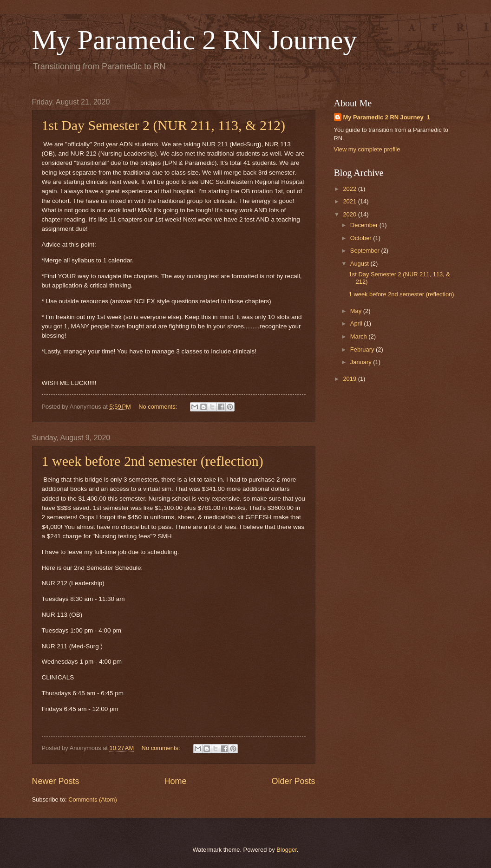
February (363, 349)
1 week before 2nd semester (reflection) (153, 461)
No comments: (159, 407)
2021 (350, 201)
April (357, 323)
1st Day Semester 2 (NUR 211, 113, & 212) (164, 125)
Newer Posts (56, 781)
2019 (350, 379)
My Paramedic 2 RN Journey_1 (387, 117)
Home (175, 781)
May (357, 311)
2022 (350, 189)
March (359, 336)
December (365, 225)
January (362, 362)
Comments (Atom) (92, 799)
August (360, 264)
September (366, 251)
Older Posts (293, 781)
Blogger (287, 850)
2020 (350, 214)
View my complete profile (367, 149)
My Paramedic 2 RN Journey (195, 40)
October (362, 238)
